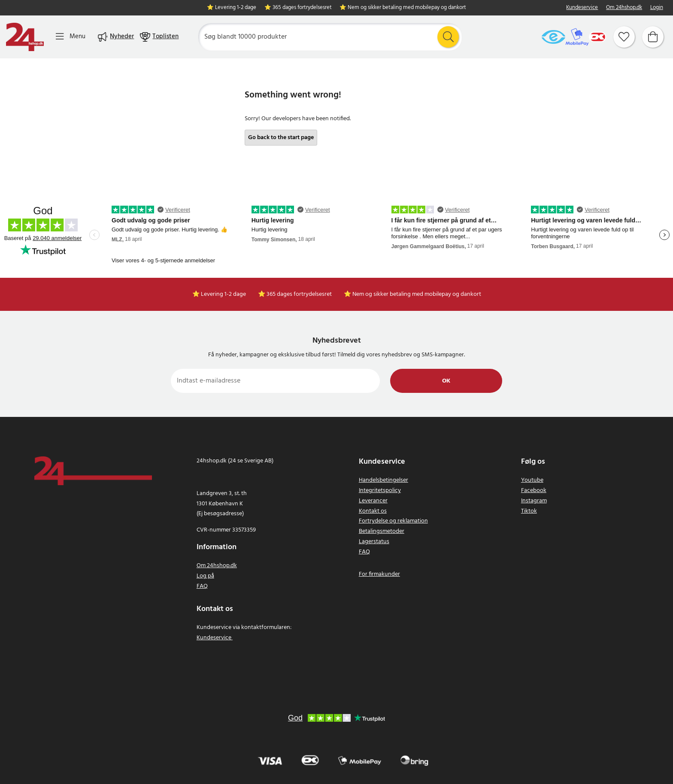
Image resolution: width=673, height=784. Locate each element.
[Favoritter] (624, 37)
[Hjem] (25, 37)
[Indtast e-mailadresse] (275, 381)
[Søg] (330, 37)
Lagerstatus (374, 542)
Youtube (532, 480)
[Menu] (71, 37)
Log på (205, 576)
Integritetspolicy (380, 491)
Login (657, 8)
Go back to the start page (281, 138)
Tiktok (529, 511)
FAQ (202, 586)
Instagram (534, 501)
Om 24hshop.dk (624, 8)
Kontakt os (373, 511)
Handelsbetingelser (383, 480)
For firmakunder (379, 574)
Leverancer (373, 501)
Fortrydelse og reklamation (393, 521)
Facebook (534, 491)
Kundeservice (582, 8)
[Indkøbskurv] (653, 37)
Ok (446, 381)
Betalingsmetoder (382, 531)
